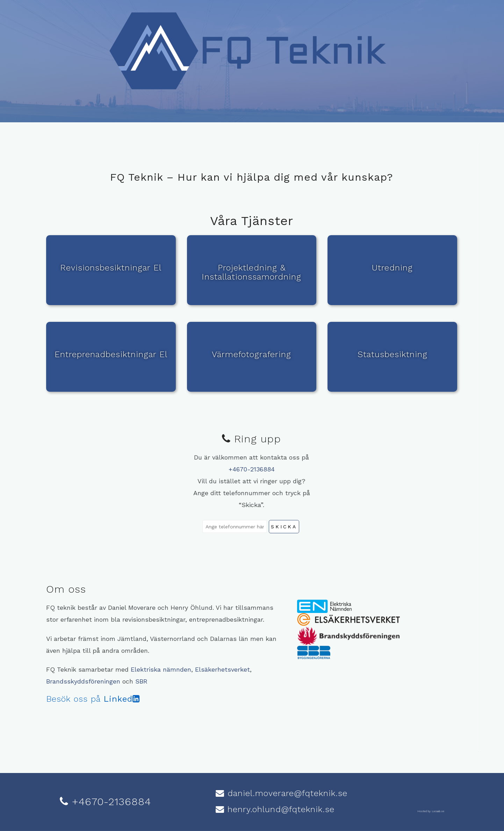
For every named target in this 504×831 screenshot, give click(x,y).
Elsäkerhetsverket (222, 669)
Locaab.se (438, 811)
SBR (141, 681)
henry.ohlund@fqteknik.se (279, 809)
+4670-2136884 (252, 469)
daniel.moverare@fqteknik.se (286, 793)
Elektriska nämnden (161, 669)
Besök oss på (93, 699)
